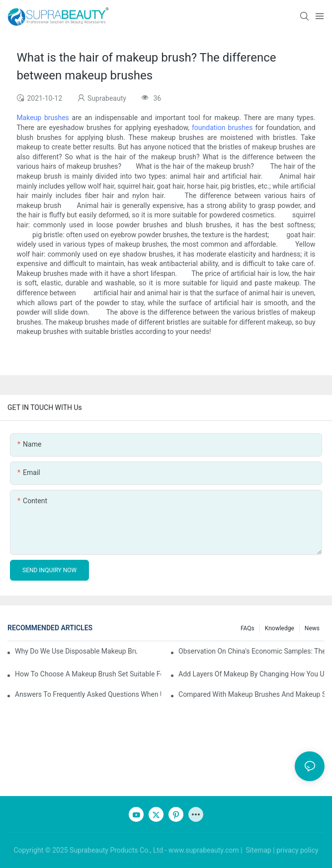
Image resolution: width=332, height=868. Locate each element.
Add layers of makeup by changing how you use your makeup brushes (251, 674)
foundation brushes (222, 128)
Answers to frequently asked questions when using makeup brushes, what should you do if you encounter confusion (88, 694)
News (312, 628)
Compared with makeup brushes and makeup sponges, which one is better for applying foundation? (251, 694)
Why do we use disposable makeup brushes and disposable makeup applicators (76, 651)
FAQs (248, 628)
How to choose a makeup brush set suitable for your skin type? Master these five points (88, 674)
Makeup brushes (42, 118)
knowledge (280, 628)
